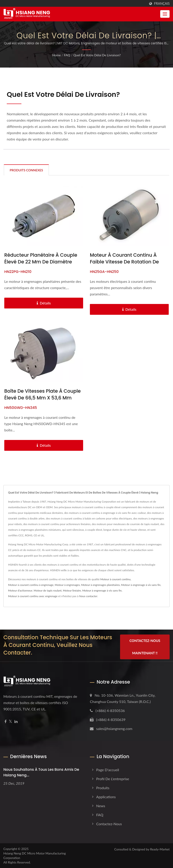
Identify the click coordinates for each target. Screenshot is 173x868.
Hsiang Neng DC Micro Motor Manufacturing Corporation (35, 856)
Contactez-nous (109, 824)
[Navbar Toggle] (165, 14)
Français (162, 4)
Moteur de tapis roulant (48, 590)
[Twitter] (10, 722)
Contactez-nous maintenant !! (145, 647)
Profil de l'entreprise (113, 779)
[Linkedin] (16, 722)
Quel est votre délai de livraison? (97, 55)
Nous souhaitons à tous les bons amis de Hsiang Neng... (41, 772)
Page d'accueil (108, 770)
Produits (103, 788)
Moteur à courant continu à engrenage (31, 585)
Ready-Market (160, 849)
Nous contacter (88, 596)
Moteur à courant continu (115, 579)
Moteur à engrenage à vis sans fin (141, 585)
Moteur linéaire (72, 590)
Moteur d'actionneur (20, 590)
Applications (106, 797)
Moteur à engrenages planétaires (100, 585)
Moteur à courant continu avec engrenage (33, 596)
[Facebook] (6, 722)
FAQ (67, 55)
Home (56, 55)
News (101, 806)
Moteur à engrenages (67, 585)
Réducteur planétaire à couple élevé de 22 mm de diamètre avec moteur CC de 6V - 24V (41, 262)
